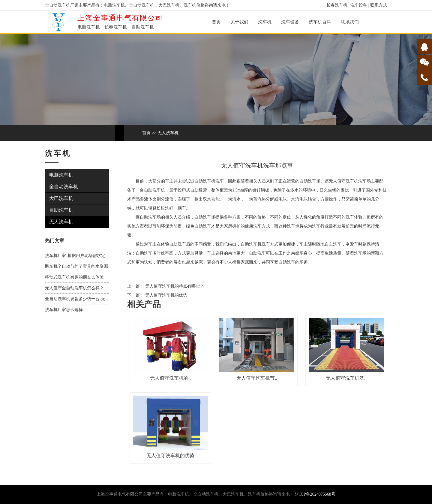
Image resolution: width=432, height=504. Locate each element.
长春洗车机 (337, 5)
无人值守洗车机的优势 (166, 295)
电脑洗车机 (61, 175)
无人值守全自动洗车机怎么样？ (74, 288)
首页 (216, 22)
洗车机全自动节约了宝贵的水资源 (76, 266)
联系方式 (379, 5)
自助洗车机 (61, 210)
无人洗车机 (168, 133)
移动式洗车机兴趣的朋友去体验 (74, 277)
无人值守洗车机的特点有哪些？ (174, 286)
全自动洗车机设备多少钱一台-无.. (76, 299)
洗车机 (265, 22)
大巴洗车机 (61, 198)
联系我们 (350, 22)
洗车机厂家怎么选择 (64, 310)
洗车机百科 (320, 22)
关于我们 (239, 22)
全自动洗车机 (64, 187)
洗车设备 (359, 5)
